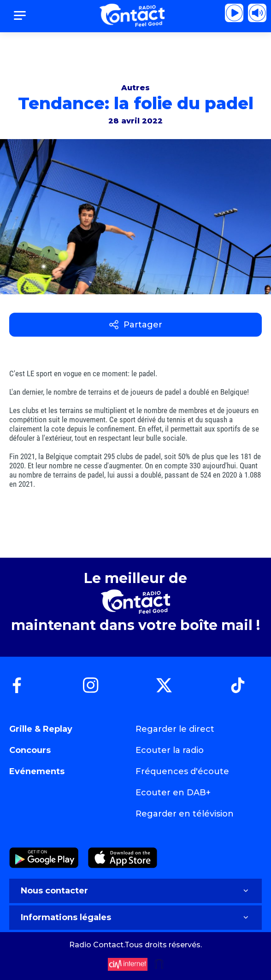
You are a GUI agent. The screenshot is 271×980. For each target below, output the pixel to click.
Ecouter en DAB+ (173, 793)
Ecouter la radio (170, 750)
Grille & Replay (41, 729)
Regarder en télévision (185, 814)
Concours (30, 750)
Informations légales (135, 917)
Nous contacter (135, 891)
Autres (135, 88)
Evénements (37, 771)
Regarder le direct (175, 729)
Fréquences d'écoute (182, 771)
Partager (136, 325)
